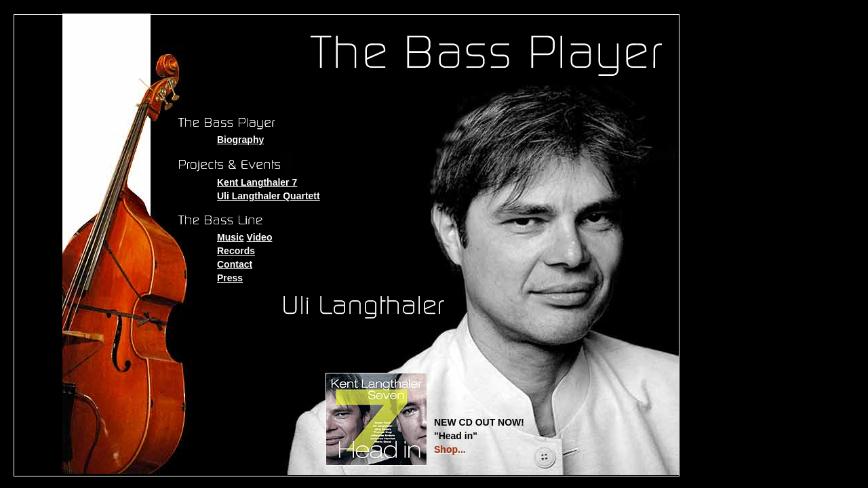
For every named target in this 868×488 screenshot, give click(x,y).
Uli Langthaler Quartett (269, 196)
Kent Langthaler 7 (257, 182)
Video (260, 237)
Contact (235, 264)
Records (236, 251)
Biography (240, 140)
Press (230, 278)
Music (231, 237)
